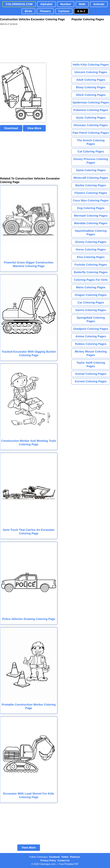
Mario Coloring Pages (91, 287)
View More (34, 128)
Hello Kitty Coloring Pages (91, 65)
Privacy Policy (48, 860)
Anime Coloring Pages (91, 336)
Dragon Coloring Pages (91, 295)
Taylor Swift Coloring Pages (91, 364)
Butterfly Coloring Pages (91, 272)
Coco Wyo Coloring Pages (91, 200)
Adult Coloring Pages (91, 80)
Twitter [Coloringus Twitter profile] (65, 857)
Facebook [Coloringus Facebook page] (54, 857)
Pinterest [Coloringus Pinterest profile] (75, 857)
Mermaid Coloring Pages (91, 216)
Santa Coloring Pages (91, 170)
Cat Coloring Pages (91, 151)
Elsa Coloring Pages (91, 257)
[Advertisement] (21, 44)
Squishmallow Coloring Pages (91, 233)
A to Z (81, 11)
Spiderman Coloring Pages (91, 102)
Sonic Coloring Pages (91, 118)
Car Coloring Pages (91, 302)
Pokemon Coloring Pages (91, 110)
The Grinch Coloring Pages (91, 142)
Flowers (45, 11)
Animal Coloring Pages (91, 374)
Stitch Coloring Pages (91, 95)
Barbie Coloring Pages (91, 185)
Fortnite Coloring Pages (91, 265)
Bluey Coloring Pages (91, 87)
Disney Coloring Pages (91, 242)
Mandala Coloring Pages (91, 223)
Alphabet (46, 4)
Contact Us (63, 860)
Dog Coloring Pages (91, 208)
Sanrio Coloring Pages (91, 310)
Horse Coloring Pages (91, 249)
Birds (28, 11)
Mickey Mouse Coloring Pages (91, 353)
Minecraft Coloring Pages (91, 178)
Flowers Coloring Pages (91, 193)
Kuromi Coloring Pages (91, 381)
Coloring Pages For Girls (91, 280)
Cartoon (64, 11)
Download (11, 128)
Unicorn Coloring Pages (91, 72)
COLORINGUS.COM (19, 4)
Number (66, 4)
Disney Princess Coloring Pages (91, 161)
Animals (99, 4)
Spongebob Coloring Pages (91, 319)
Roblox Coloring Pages (91, 344)
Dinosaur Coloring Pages (91, 125)
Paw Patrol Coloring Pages (91, 133)
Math (82, 4)
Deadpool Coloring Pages (91, 329)
